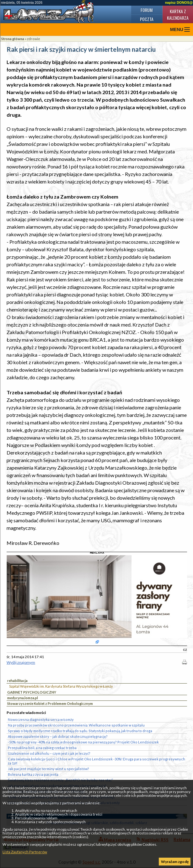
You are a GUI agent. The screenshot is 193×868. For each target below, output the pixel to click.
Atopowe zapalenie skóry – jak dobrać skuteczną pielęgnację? (58, 736)
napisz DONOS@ (179, 3)
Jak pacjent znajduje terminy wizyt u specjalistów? (48, 769)
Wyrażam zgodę (175, 862)
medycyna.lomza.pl (23, 698)
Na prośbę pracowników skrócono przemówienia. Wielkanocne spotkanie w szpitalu (76, 725)
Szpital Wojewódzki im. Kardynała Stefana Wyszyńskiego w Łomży (61, 686)
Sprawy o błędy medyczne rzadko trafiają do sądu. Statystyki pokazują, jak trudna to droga (80, 731)
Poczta (147, 19)
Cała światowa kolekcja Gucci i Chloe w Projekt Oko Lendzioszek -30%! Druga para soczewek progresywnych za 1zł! (96, 761)
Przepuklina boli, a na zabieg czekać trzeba (42, 748)
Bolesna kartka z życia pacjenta (33, 774)
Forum (147, 10)
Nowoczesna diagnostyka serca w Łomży (41, 719)
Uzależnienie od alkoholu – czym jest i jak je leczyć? (49, 753)
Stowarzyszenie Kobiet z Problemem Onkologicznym (50, 703)
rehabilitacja (17, 681)
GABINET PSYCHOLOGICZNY (32, 692)
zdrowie (34, 39)
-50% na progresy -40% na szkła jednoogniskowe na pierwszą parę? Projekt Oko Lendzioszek (83, 742)
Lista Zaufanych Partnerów (25, 852)
